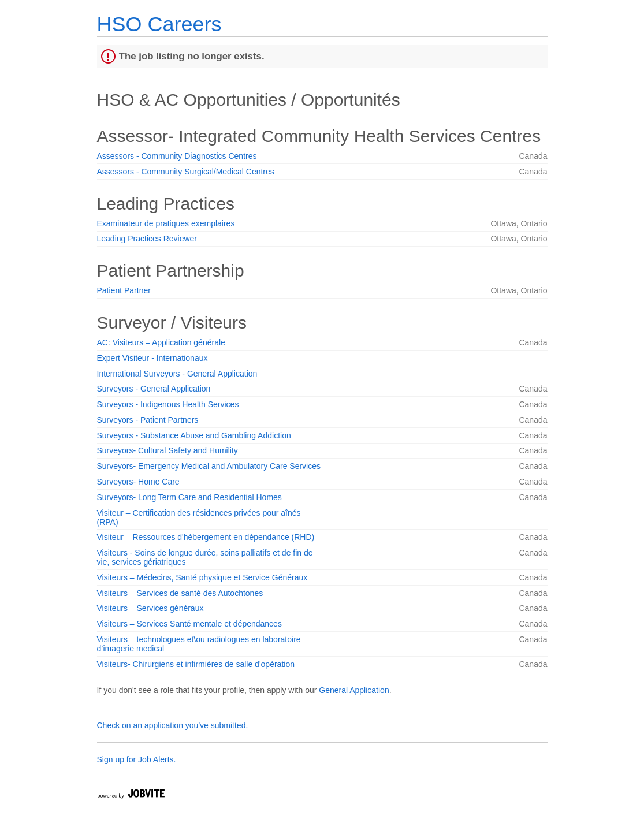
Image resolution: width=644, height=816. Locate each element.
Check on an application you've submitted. (173, 725)
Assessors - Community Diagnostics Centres (177, 156)
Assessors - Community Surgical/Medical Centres (186, 172)
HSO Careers (159, 24)
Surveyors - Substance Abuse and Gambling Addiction (194, 435)
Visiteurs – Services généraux (150, 608)
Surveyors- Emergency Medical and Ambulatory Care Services (209, 466)
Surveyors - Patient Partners (148, 420)
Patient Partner (124, 290)
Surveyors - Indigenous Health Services (168, 404)
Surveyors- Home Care (138, 482)
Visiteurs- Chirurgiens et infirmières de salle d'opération (196, 664)
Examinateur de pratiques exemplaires (166, 223)
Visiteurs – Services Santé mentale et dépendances (189, 624)
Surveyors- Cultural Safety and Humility (167, 450)
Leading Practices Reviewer (147, 239)
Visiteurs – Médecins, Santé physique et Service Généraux (202, 577)
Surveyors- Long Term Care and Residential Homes (189, 497)
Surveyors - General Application (154, 389)
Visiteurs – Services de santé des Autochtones (180, 593)
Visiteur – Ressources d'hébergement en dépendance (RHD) (206, 537)
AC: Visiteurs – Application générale (161, 342)
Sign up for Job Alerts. (137, 759)
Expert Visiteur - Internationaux (152, 358)
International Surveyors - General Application (177, 374)
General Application (354, 690)
